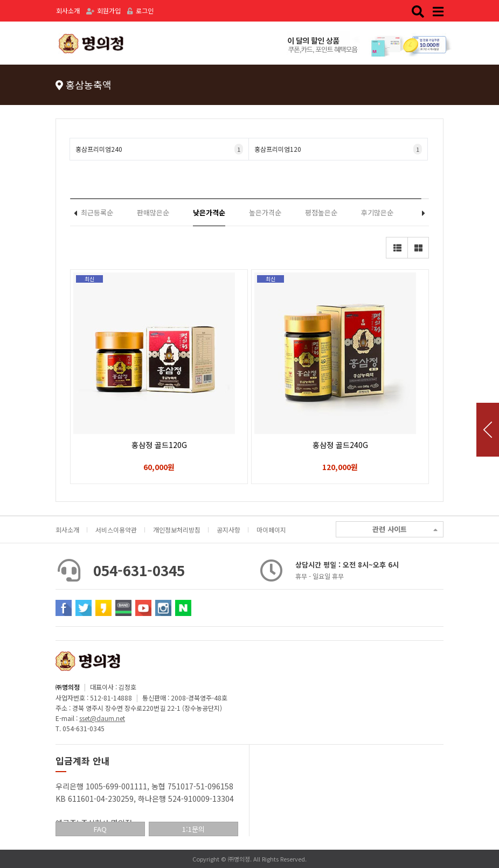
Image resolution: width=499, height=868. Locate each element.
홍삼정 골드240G (340, 445)
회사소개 (68, 10)
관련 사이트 (405, 530)
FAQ (100, 829)
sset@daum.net (102, 718)
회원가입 (103, 10)
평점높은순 (321, 212)
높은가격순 (265, 212)
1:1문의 (193, 829)
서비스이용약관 (116, 530)
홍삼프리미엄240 (159, 149)
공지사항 (228, 530)
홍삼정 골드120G (159, 445)
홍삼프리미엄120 (338, 149)
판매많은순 (153, 212)
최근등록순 (97, 212)
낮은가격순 (209, 212)
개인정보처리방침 (177, 530)
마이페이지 (271, 530)
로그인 (140, 10)
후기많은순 (377, 212)
